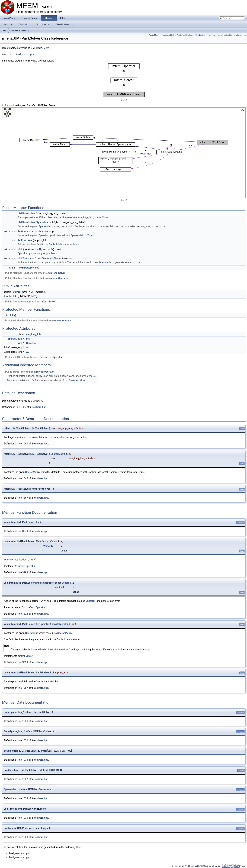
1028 (25, 836)
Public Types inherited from (28, 371)
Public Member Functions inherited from (34, 273)
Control (53, 244)
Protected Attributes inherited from (33, 357)
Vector (34, 249)
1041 (25, 443)
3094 (25, 662)
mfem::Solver (58, 273)
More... (47, 48)
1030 (25, 817)
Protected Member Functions (198, 35)
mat (28, 338)
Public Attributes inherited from (29, 301)
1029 (25, 798)
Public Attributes (178, 35)
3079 (25, 531)
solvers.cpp (42, 497)
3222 (25, 613)
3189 (25, 572)
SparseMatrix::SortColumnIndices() (51, 649)
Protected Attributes (220, 35)
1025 (23, 407)
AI (27, 347)
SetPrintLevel (25, 240)
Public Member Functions (159, 35)
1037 (25, 778)
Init (12, 315)
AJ (28, 351)
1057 (25, 687)
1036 (25, 759)
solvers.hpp (25, 54)
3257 (25, 497)
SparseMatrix (44, 222)
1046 (25, 478)
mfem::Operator (59, 278)
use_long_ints (34, 334)
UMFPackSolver (19, 30)
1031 (25, 720)
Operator (44, 231)
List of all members (238, 35)
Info (15, 296)
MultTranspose (26, 258)
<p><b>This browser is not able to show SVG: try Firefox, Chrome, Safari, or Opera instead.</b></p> (124, 80)
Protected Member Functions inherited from (37, 320)
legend (124, 100)
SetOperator (24, 231)
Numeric (31, 343)
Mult (20, 249)
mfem (4, 30)
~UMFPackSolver (27, 267)
